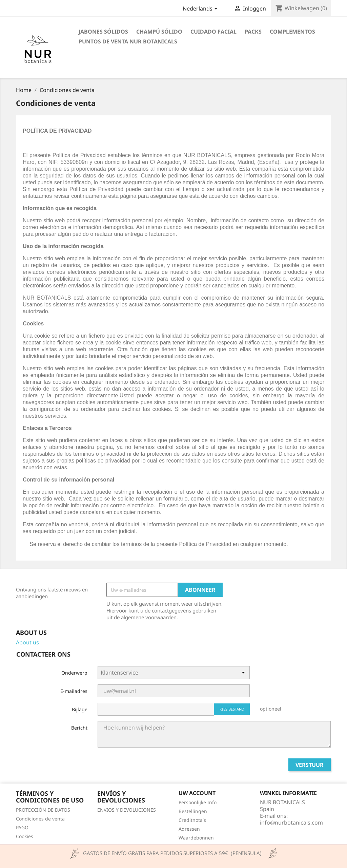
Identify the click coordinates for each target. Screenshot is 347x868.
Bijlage (80, 709)
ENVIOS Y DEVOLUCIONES (127, 810)
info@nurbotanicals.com (291, 823)
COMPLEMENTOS (292, 32)
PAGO (22, 827)
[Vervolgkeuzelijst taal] (201, 9)
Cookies (25, 836)
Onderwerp (74, 673)
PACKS (253, 32)
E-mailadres (74, 691)
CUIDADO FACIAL (213, 32)
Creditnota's (192, 820)
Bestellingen (193, 811)
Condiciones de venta (40, 819)
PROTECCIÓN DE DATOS (43, 810)
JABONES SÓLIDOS (103, 32)
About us (27, 642)
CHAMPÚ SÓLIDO (159, 32)
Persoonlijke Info (198, 802)
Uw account (197, 793)
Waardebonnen (196, 838)
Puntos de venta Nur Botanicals (128, 41)
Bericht (79, 728)
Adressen (189, 829)
